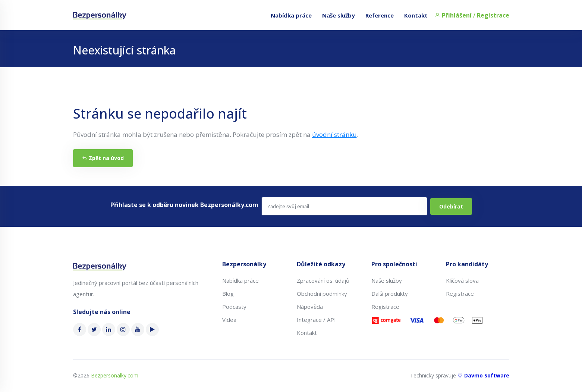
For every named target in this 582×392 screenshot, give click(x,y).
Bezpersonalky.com (115, 375)
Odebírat (451, 206)
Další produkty (390, 294)
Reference (380, 15)
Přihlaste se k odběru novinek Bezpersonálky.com (184, 205)
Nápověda (310, 307)
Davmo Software (487, 375)
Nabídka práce (291, 15)
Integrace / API (316, 320)
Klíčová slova (462, 280)
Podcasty (234, 307)
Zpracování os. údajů (323, 280)
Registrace (493, 15)
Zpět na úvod (103, 158)
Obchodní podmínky (322, 294)
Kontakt (416, 15)
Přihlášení (457, 15)
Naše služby (339, 15)
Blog (228, 294)
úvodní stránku (334, 134)
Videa (229, 320)
